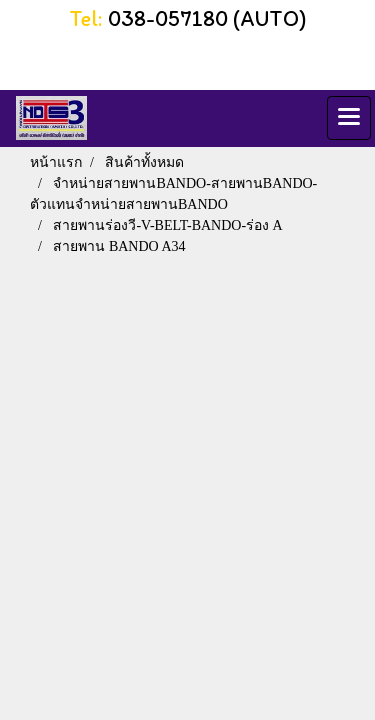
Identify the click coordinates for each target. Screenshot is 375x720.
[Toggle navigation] (349, 118)
